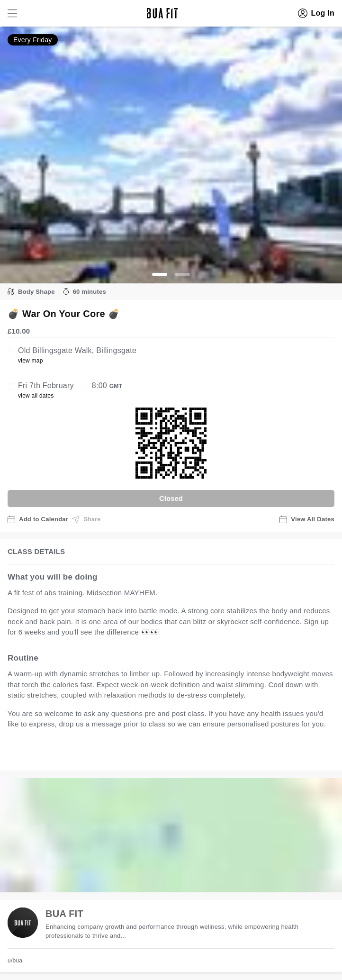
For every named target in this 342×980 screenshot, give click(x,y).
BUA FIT (64, 914)
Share (86, 519)
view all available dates (199, 754)
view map (31, 361)
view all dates (36, 396)
